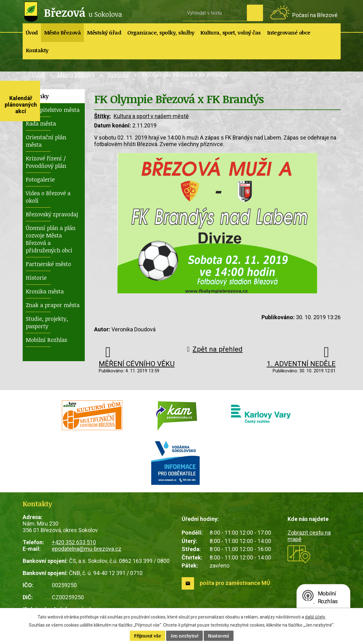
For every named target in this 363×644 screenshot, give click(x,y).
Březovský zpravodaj (52, 214)
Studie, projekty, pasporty (47, 322)
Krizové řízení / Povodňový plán (46, 162)
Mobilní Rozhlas (46, 340)
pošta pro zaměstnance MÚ (235, 583)
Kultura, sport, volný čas (231, 32)
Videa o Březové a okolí (48, 197)
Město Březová (63, 32)
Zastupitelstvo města (53, 110)
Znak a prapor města (53, 305)
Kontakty (37, 50)
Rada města (41, 123)
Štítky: (102, 116)
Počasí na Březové (315, 15)
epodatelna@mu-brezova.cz (87, 549)
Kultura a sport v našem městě (151, 116)
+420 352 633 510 (74, 542)
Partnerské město (48, 264)
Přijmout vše (147, 636)
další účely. (315, 617)
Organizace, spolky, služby (161, 32)
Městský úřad (104, 32)
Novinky (118, 75)
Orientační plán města (46, 141)
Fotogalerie (40, 179)
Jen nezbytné (184, 636)
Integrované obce (289, 32)
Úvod (32, 32)
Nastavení (219, 636)
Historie (36, 278)
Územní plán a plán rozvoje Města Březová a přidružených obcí (51, 239)
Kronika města (45, 291)
